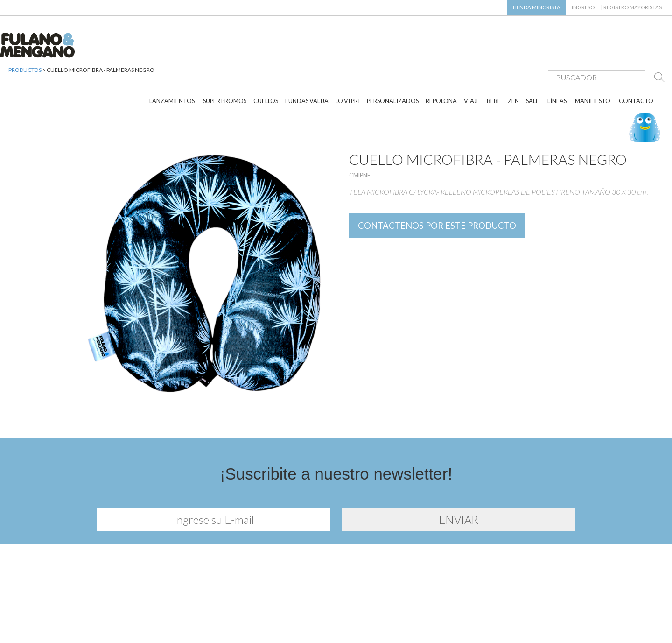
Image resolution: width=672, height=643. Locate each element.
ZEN (513, 74)
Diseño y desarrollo (336, 623)
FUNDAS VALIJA (307, 74)
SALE (532, 74)
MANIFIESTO (593, 74)
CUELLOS (266, 74)
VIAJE (472, 74)
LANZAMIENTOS (172, 74)
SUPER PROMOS (225, 74)
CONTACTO (636, 74)
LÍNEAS (557, 74)
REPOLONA (441, 74)
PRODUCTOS (25, 79)
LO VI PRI (348, 74)
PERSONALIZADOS (393, 74)
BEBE (494, 74)
